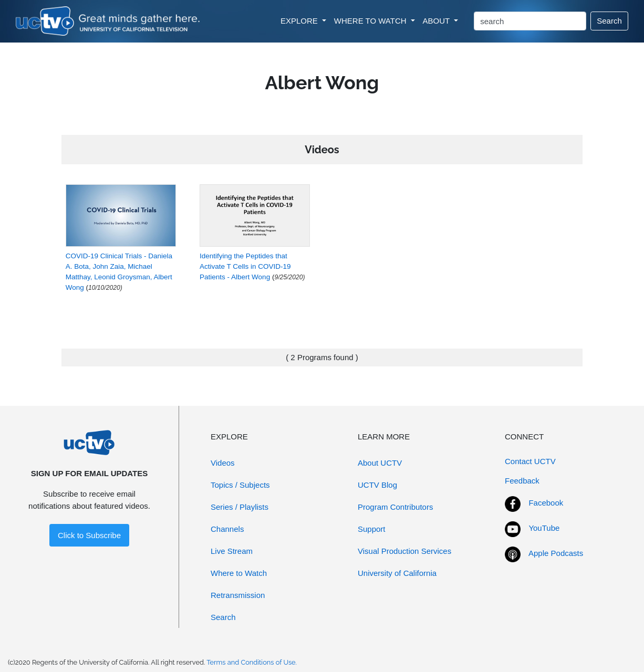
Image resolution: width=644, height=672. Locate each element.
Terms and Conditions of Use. (252, 662)
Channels (227, 529)
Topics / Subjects (240, 485)
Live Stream (232, 551)
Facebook (546, 503)
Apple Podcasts (556, 553)
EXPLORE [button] (300, 21)
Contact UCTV (530, 461)
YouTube (544, 528)
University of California (397, 573)
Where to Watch (239, 573)
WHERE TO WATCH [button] (371, 21)
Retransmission (238, 595)
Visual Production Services (404, 551)
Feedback (522, 481)
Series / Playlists (240, 507)
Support (372, 529)
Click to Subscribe (89, 535)
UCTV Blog (377, 485)
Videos (223, 463)
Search (609, 21)
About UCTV (380, 463)
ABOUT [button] (438, 21)
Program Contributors (395, 507)
